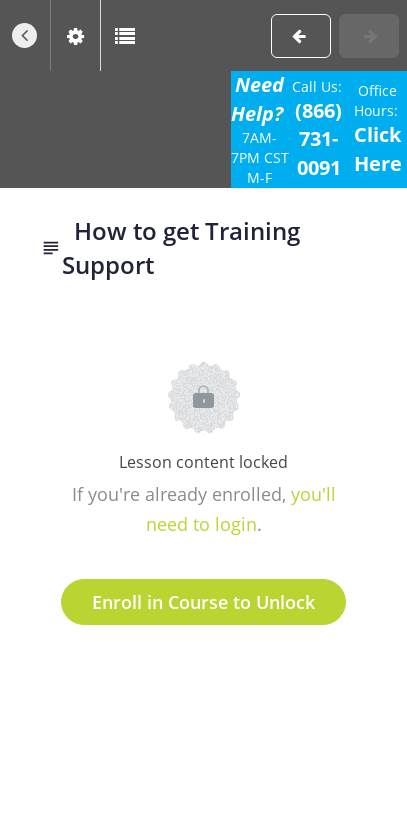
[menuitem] (75, 35)
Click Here (378, 149)
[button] (25, 35)
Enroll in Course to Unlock (203, 602)
